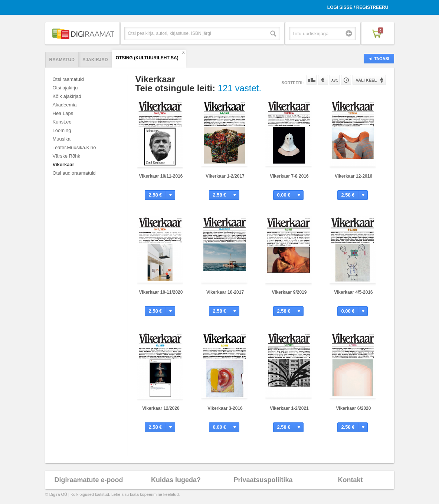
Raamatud (62, 60)
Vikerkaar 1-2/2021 (289, 408)
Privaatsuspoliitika (263, 480)
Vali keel (366, 80)
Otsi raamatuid (68, 79)
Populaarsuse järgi (312, 80)
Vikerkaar (63, 164)
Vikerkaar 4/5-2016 (353, 292)
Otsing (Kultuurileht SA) (147, 58)
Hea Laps (63, 113)
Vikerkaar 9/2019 (289, 292)
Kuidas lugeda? (176, 480)
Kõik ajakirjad (67, 96)
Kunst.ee (62, 122)
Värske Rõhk (66, 156)
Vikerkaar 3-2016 (225, 408)
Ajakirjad (95, 60)
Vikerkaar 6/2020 (354, 408)
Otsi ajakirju (65, 88)
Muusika (62, 139)
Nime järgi (335, 80)
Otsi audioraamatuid (74, 173)
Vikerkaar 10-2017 (225, 292)
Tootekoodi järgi (346, 80)
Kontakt (350, 480)
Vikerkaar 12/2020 (161, 408)
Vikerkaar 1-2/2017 (225, 176)
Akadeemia (65, 105)
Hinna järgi (323, 80)
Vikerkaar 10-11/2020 (161, 292)
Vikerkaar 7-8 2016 (289, 176)
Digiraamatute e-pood (89, 480)
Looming (62, 130)
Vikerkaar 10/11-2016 (161, 176)
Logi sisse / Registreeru (358, 7)
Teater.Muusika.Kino (74, 147)
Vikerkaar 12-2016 (353, 176)
